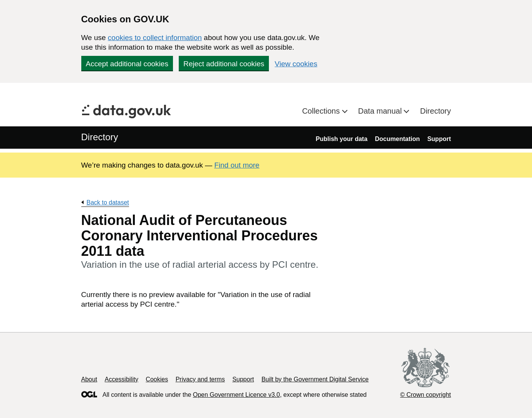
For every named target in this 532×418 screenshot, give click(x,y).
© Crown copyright (426, 395)
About (89, 379)
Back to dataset (108, 202)
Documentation (397, 139)
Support (439, 139)
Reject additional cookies (224, 64)
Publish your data (342, 139)
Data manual (381, 111)
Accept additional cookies (127, 64)
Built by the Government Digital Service (315, 379)
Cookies (157, 379)
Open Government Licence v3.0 (237, 395)
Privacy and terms (200, 379)
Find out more (237, 165)
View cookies (296, 64)
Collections (322, 111)
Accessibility (122, 379)
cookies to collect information (155, 38)
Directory (435, 111)
